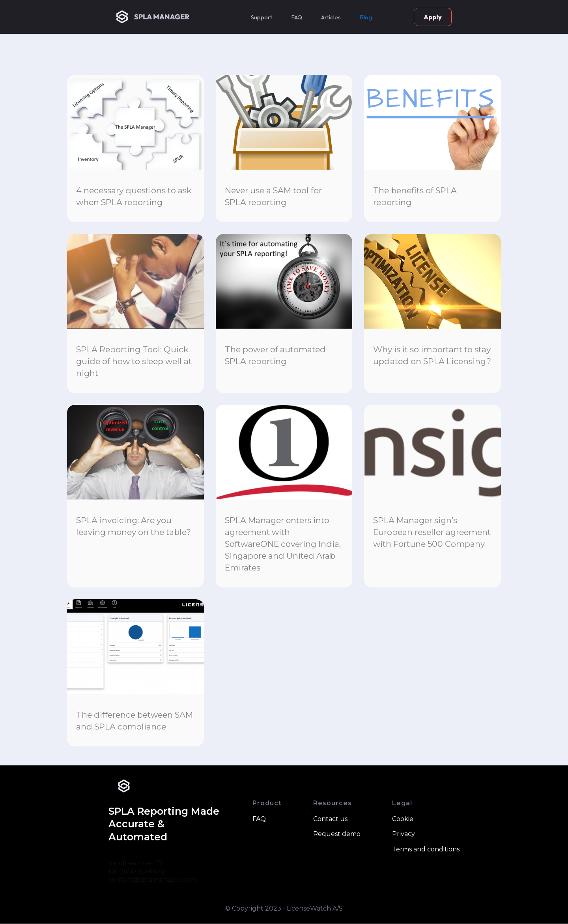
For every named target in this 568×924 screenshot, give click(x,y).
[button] (331, 17)
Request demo (337, 834)
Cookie (403, 819)
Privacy (404, 834)
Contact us (330, 819)
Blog (366, 17)
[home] (155, 17)
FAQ (297, 17)
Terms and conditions (426, 849)
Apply (433, 17)
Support (262, 17)
